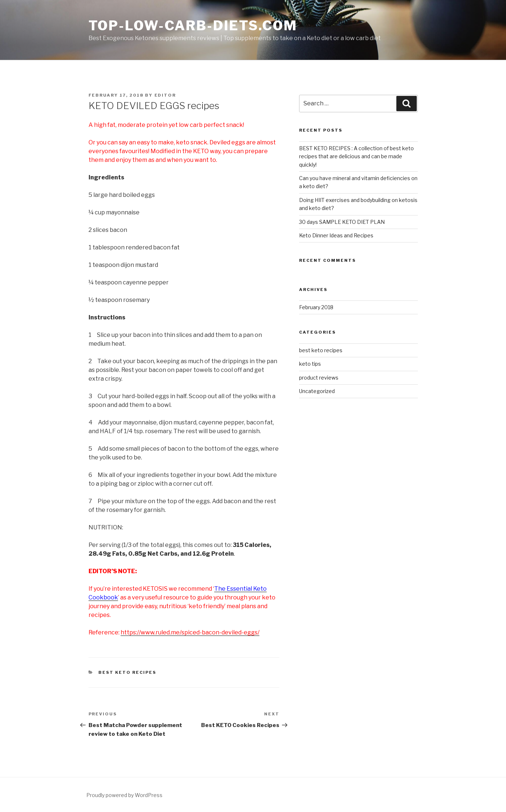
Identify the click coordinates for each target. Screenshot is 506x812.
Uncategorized (317, 391)
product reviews (319, 378)
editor (165, 95)
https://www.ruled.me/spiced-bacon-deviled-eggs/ (190, 632)
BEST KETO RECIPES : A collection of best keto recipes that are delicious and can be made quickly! (356, 156)
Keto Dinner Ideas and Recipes (336, 235)
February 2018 (316, 307)
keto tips (310, 364)
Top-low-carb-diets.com (193, 26)
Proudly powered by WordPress (124, 795)
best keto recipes (127, 672)
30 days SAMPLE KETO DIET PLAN (342, 222)
